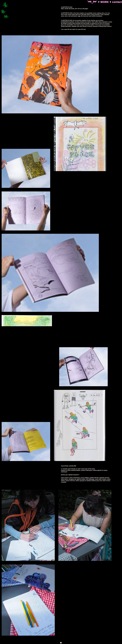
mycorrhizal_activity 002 (69, 466)
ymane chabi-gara (87, 470)
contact (117, 2)
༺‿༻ (93, 2)
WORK (105, 2)
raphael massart (73, 475)
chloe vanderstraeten (74, 470)
